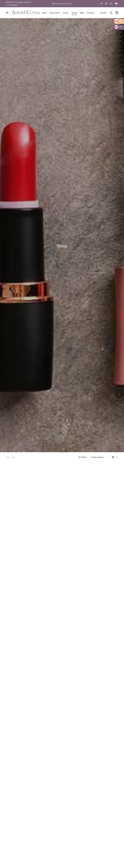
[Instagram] (106, 4)
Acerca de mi (55, 13)
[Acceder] (103, 13)
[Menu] (7, 13)
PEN (118, 21)
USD (118, 27)
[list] (117, 457)
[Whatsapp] (111, 4)
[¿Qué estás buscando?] (111, 13)
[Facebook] (101, 4)
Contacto (90, 13)
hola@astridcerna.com (62, 4)
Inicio (44, 13)
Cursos (66, 13)
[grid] (113, 457)
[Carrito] (117, 13)
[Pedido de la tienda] (99, 457)
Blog (82, 13)
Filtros (83, 457)
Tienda (74, 13)
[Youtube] (116, 4)
